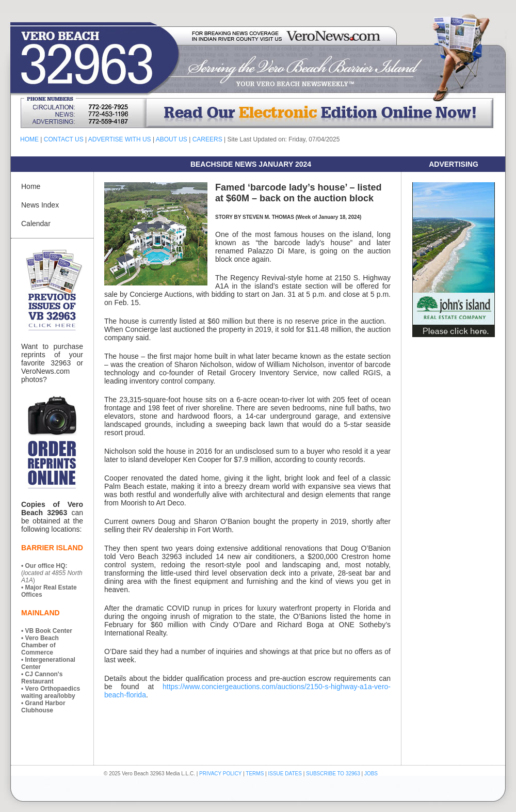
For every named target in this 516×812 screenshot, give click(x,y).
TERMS (255, 774)
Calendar (36, 224)
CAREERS (207, 139)
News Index (40, 205)
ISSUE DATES (285, 774)
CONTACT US (64, 139)
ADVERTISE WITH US (120, 139)
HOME (29, 139)
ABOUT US (172, 139)
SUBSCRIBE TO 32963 (334, 774)
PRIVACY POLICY (220, 774)
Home (31, 186)
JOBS (371, 774)
